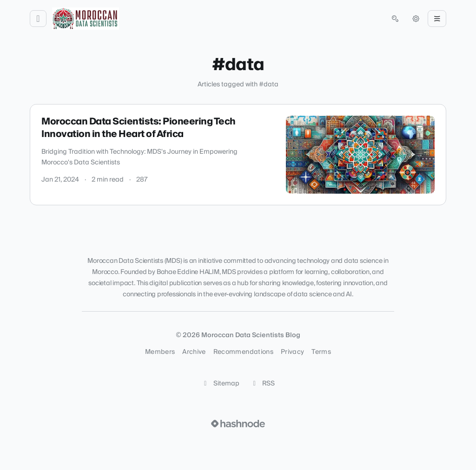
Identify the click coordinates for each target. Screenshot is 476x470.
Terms (321, 352)
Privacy (292, 352)
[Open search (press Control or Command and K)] (395, 19)
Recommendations (243, 352)
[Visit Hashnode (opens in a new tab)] (238, 424)
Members (160, 352)
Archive (194, 352)
